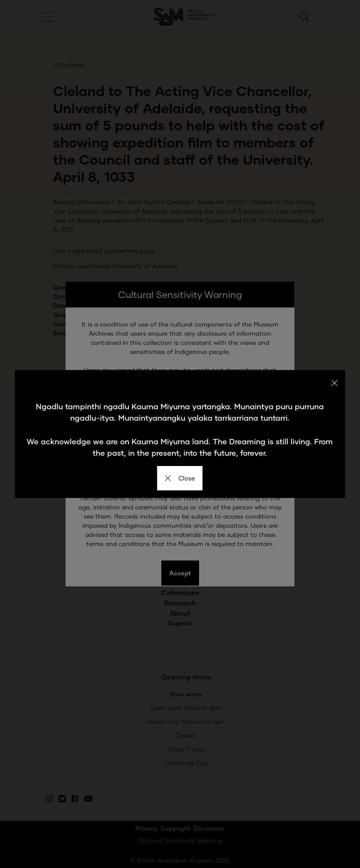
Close (180, 478)
